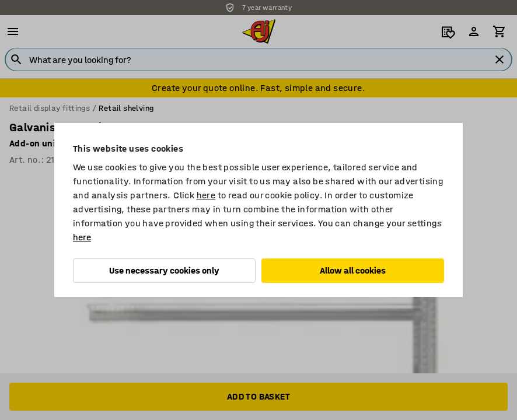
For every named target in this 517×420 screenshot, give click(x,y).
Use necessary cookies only (164, 270)
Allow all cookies (353, 270)
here (206, 195)
